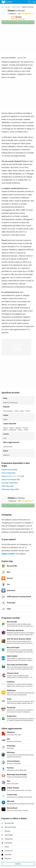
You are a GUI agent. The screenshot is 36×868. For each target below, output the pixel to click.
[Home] (2, 7)
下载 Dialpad (6, 486)
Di (12, 14)
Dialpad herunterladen (9, 480)
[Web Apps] (7, 7)
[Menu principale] (34, 2)
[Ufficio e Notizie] (16, 7)
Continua (18, 864)
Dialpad (16, 11)
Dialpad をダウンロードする (11, 476)
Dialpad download (8, 470)
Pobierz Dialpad (7, 473)
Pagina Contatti (8, 554)
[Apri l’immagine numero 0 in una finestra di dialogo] (16, 347)
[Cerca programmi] (30, 2)
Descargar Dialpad (8, 483)
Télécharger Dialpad (8, 489)
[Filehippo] (7, 2)
